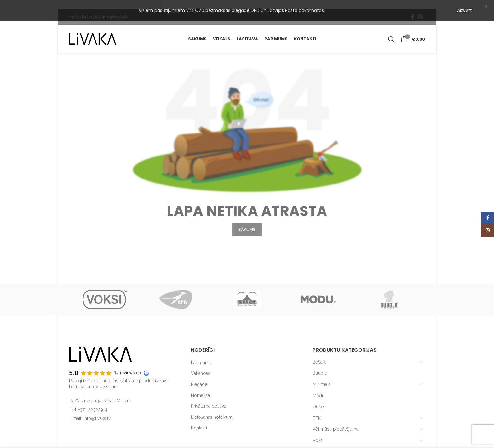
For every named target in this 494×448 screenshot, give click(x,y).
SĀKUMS (247, 221)
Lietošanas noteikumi (212, 409)
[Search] (391, 31)
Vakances (201, 366)
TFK (317, 410)
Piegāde (199, 377)
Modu (319, 388)
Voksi (318, 433)
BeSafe (319, 354)
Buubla (320, 366)
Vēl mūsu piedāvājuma (336, 421)
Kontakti (199, 420)
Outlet (319, 399)
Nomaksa (200, 388)
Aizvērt (465, 10)
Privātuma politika (209, 398)
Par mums (201, 355)
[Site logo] (93, 31)
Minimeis (322, 377)
